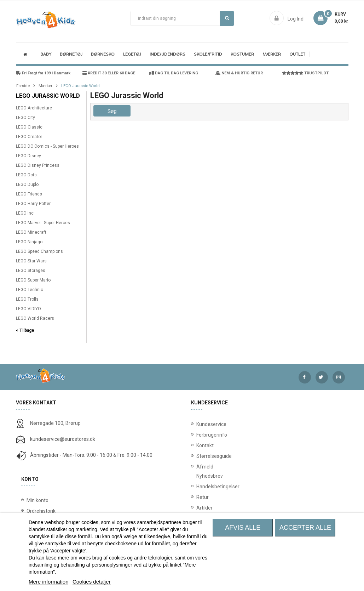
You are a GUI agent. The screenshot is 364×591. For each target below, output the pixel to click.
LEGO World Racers (35, 318)
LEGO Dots (26, 175)
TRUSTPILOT (305, 73)
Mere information (49, 582)
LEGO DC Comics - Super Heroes (47, 146)
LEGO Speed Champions (39, 251)
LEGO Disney (28, 156)
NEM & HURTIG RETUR (239, 73)
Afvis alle (243, 528)
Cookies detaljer (92, 582)
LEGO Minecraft (31, 232)
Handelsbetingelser (201, 487)
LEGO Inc (25, 213)
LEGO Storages (31, 271)
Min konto (37, 500)
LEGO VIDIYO (28, 309)
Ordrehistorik (41, 511)
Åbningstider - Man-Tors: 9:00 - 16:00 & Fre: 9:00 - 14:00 (91, 455)
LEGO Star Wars (31, 261)
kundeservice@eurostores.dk (63, 439)
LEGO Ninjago (29, 242)
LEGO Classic (29, 127)
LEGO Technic (30, 290)
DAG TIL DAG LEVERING (174, 73)
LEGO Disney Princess (38, 165)
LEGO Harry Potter (33, 204)
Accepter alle (305, 528)
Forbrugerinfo (201, 435)
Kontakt (201, 445)
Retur (201, 497)
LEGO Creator (29, 137)
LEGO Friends (29, 194)
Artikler (201, 508)
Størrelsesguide (201, 456)
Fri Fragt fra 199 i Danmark (43, 73)
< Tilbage (25, 330)
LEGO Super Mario (33, 280)
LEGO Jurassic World (48, 96)
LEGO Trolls (27, 299)
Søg (227, 18)
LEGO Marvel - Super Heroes (43, 223)
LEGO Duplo (27, 184)
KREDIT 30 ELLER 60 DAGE (109, 73)
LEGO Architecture (34, 108)
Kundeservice (201, 424)
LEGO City (25, 118)
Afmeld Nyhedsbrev (201, 471)
